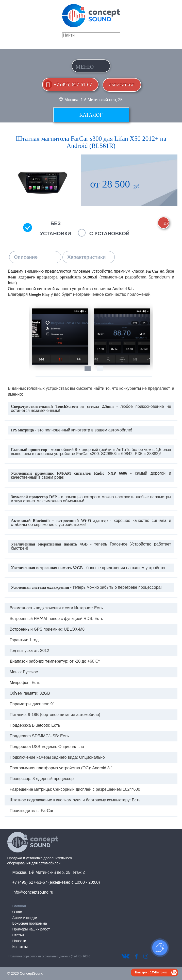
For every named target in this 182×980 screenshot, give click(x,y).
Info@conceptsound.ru (33, 892)
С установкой (109, 234)
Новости (19, 941)
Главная (19, 906)
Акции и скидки (25, 918)
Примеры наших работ (31, 929)
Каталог (91, 115)
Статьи (18, 935)
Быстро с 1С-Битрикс (151, 972)
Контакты (20, 947)
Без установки (55, 228)
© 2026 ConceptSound (25, 973)
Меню (85, 67)
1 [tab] (90, 371)
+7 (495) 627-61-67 (73, 84)
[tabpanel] (60, 337)
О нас (17, 912)
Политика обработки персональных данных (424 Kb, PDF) (49, 956)
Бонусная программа (30, 923)
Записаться (122, 85)
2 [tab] (103, 371)
